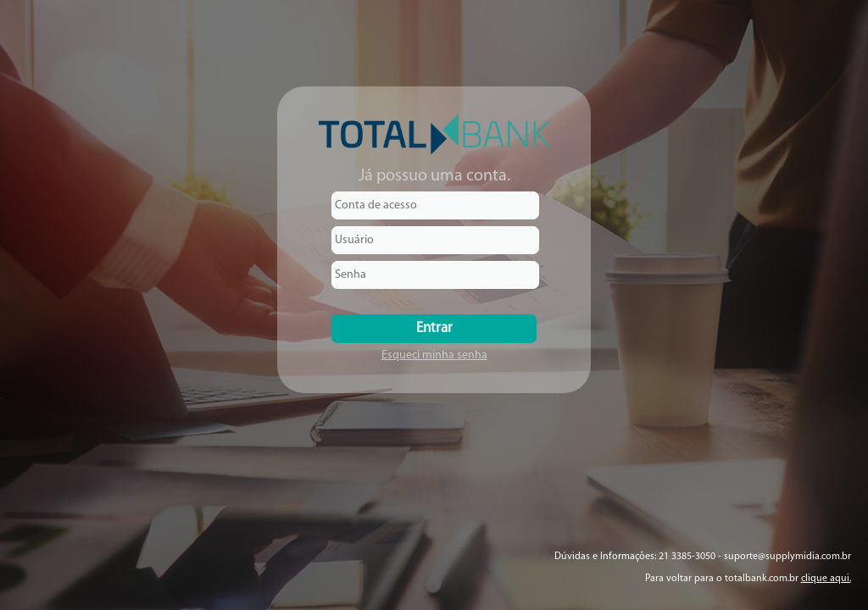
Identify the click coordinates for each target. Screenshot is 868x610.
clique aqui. (826, 579)
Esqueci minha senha (434, 355)
